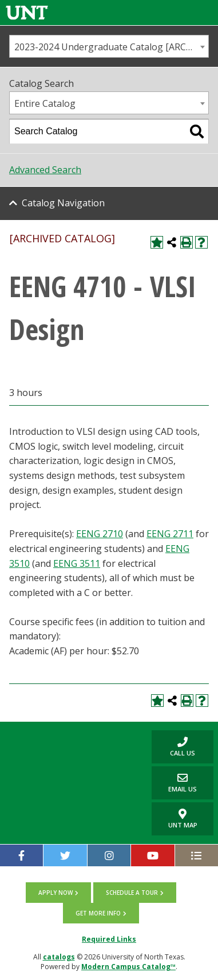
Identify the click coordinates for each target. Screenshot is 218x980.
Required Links (109, 939)
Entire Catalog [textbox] (45, 103)
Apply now (56, 893)
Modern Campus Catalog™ (128, 967)
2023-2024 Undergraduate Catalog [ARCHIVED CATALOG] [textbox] (111, 47)
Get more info (98, 913)
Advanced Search (45, 170)
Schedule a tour (132, 893)
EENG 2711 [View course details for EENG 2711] (170, 534)
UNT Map (183, 819)
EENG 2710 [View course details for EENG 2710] (100, 534)
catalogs (59, 957)
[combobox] (109, 46)
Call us (173, 747)
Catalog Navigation (63, 203)
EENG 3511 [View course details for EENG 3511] (77, 563)
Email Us (174, 783)
